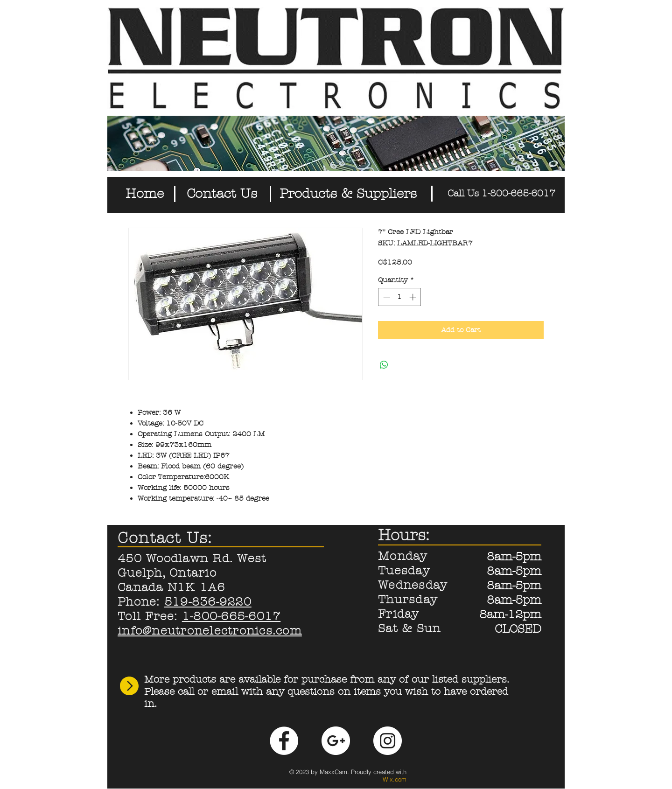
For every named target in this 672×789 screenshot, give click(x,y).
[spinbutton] (400, 297)
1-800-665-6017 (231, 616)
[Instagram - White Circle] (388, 741)
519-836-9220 (208, 602)
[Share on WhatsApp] (384, 365)
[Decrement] (386, 297)
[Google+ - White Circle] (336, 741)
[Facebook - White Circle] (284, 741)
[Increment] (414, 297)
